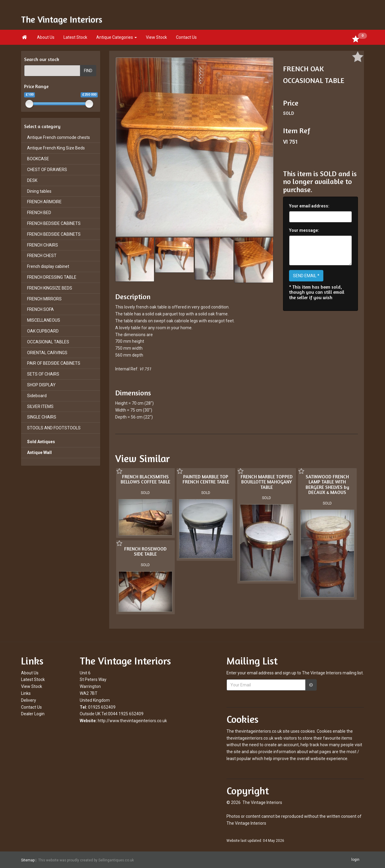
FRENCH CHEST (42, 256)
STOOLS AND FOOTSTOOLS (54, 428)
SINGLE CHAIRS (42, 417)
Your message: (304, 230)
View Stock (156, 37)
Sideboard (37, 396)
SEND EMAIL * (306, 276)
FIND (88, 71)
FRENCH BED (39, 213)
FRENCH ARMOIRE (44, 202)
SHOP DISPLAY (41, 385)
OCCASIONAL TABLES (48, 342)
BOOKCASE (38, 159)
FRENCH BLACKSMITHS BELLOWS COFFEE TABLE (145, 479)
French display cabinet (48, 266)
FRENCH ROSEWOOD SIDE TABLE (145, 551)
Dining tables (39, 191)
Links (26, 693)
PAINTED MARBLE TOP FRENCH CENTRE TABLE (206, 479)
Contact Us (186, 37)
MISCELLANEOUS (44, 320)
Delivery (29, 700)
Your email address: (309, 206)
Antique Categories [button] (117, 37)
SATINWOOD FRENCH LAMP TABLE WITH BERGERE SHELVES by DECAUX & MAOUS (327, 485)
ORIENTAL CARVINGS (47, 353)
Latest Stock (75, 37)
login (355, 860)
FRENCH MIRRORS (44, 299)
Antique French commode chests (59, 137)
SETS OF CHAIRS (43, 374)
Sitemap (28, 860)
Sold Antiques (41, 442)
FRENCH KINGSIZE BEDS (50, 288)
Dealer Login (33, 714)
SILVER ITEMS (40, 406)
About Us (46, 37)
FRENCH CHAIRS (43, 245)
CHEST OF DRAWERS (47, 170)
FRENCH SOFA (40, 309)
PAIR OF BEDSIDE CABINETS (54, 363)
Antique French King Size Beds (56, 148)
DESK (32, 180)
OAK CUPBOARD (43, 331)
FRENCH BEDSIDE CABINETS (54, 223)
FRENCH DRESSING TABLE (52, 277)
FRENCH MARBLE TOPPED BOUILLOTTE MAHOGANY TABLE (267, 482)
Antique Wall (39, 452)
